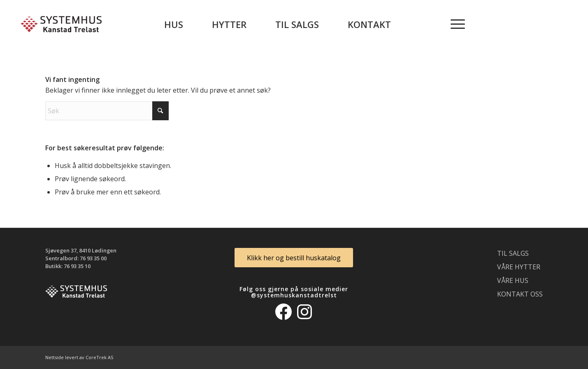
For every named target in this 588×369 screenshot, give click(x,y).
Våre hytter (519, 267)
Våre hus (513, 280)
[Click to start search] (160, 111)
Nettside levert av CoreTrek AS (79, 357)
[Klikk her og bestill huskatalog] (294, 258)
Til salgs (513, 253)
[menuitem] (174, 24)
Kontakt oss (520, 294)
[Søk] (107, 111)
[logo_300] (61, 24)
